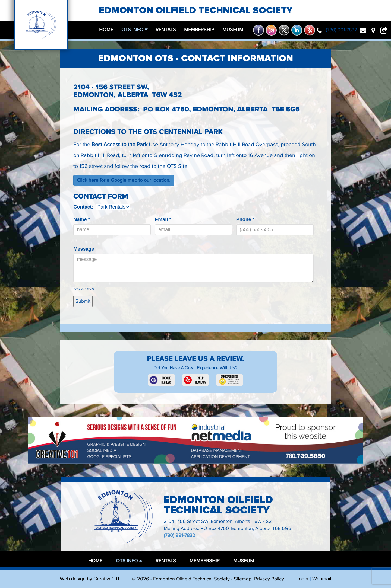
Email (163, 219)
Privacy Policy (269, 579)
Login (302, 579)
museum (233, 30)
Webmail (322, 579)
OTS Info (133, 30)
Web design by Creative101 (90, 579)
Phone (245, 219)
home (106, 30)
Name (82, 219)
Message (84, 249)
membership (199, 30)
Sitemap (243, 579)
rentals (166, 30)
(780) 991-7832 (179, 536)
